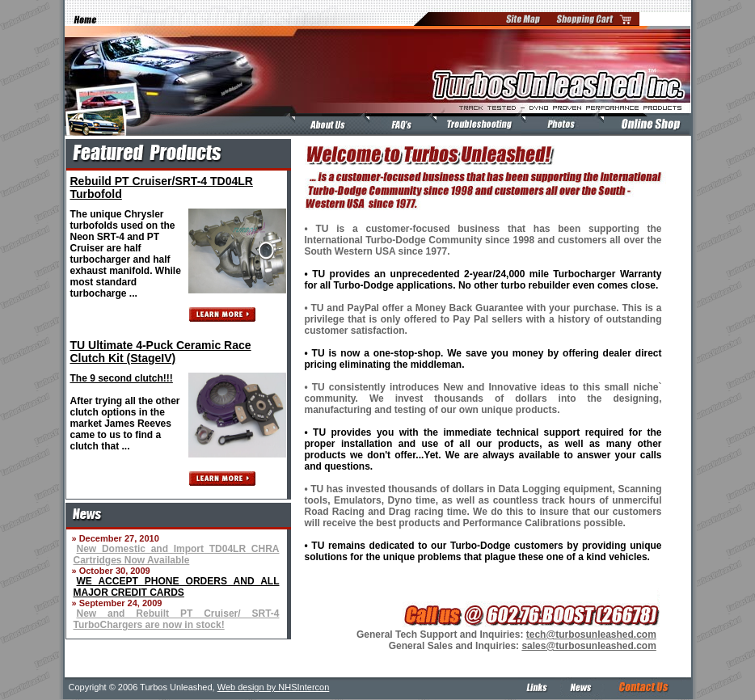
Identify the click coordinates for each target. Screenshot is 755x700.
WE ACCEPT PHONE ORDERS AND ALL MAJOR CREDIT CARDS (177, 587)
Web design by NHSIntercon (274, 687)
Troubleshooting (477, 124)
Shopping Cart (595, 19)
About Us (327, 124)
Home (82, 19)
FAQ (399, 124)
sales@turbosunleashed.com (588, 646)
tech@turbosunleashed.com (591, 635)
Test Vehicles (560, 124)
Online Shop (644, 124)
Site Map (525, 19)
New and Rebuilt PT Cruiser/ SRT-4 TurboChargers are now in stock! (177, 619)
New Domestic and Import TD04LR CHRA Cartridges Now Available (177, 555)
